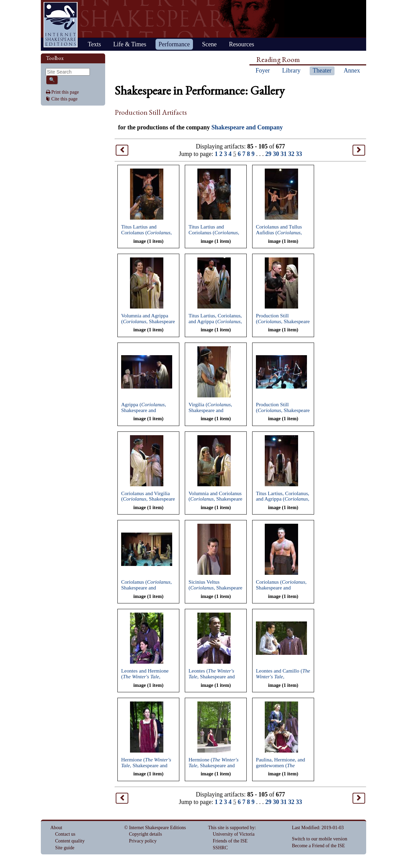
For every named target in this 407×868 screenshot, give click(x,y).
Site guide (65, 848)
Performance (174, 44)
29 (268, 154)
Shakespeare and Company (247, 127)
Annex (352, 70)
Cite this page (64, 99)
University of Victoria (234, 834)
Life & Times (130, 44)
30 (276, 154)
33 (299, 154)
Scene (209, 44)
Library (291, 70)
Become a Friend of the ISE (319, 846)
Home (61, 25)
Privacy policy (143, 841)
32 (291, 154)
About (56, 828)
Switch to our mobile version (320, 839)
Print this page (65, 92)
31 (284, 154)
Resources (242, 44)
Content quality (70, 841)
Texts (94, 44)
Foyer (263, 70)
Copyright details (145, 834)
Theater (322, 70)
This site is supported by (231, 828)
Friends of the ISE (230, 841)
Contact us (65, 834)
